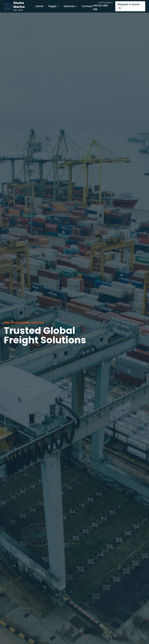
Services (70, 6)
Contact (87, 6)
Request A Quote (129, 6)
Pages (53, 6)
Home (40, 6)
